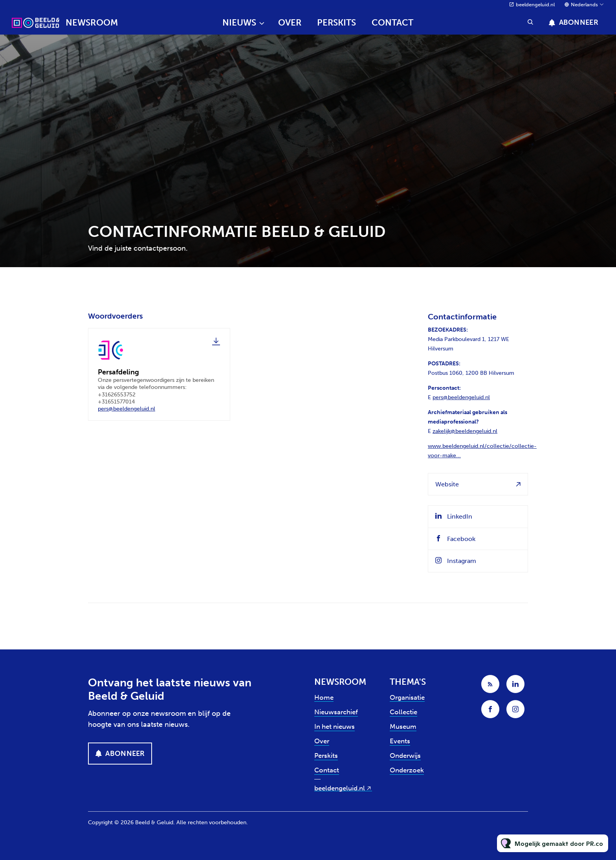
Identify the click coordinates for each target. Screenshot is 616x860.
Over (290, 23)
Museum (403, 726)
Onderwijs (405, 755)
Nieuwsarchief (336, 712)
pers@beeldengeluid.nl (126, 412)
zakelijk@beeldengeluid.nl (465, 431)
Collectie (403, 712)
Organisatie (407, 697)
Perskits (336, 23)
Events (400, 741)
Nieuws (239, 23)
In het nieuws (335, 726)
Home (324, 697)
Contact (392, 23)
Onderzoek (407, 770)
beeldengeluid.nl (535, 5)
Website (447, 484)
